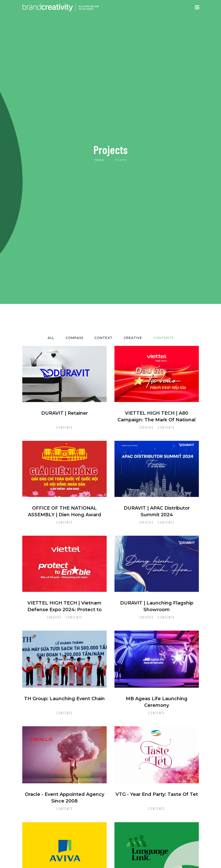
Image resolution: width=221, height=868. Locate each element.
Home (99, 160)
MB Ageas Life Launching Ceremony (157, 702)
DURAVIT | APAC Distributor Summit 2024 (157, 511)
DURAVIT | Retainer (65, 413)
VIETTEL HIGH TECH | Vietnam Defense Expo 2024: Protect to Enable (65, 610)
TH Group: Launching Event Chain (64, 699)
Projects (121, 160)
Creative (146, 427)
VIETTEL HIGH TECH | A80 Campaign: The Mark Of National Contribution (157, 420)
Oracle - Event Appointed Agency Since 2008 (65, 798)
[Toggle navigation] (197, 7)
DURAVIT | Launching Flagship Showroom (157, 606)
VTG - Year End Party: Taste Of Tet (157, 794)
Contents (64, 427)
